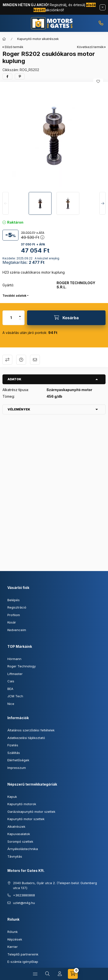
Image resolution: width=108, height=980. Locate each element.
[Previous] (6, 203)
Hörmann (14, 659)
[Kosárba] (66, 318)
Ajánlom (35, 360)
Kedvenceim (17, 630)
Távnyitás (15, 856)
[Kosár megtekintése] (73, 974)
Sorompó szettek (20, 841)
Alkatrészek (16, 827)
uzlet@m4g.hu (24, 903)
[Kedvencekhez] (98, 81)
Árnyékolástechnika (23, 849)
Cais (11, 681)
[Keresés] (47, 974)
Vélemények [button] (19, 409)
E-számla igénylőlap (23, 962)
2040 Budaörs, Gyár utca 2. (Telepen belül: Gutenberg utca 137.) (55, 885)
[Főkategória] (4, 39)
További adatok (14, 296)
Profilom (14, 615)
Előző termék (14, 47)
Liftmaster (15, 674)
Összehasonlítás (7, 360)
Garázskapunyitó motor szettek (31, 812)
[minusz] (20, 321)
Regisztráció (17, 607)
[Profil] (60, 974)
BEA (10, 689)
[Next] (102, 203)
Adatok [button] (15, 379)
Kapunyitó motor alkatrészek (38, 39)
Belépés (14, 600)
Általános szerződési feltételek (31, 730)
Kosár (12, 622)
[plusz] (20, 314)
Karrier (13, 947)
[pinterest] (20, 76)
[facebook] (7, 76)
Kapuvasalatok (19, 834)
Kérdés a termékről (21, 360)
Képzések (15, 939)
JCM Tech (15, 696)
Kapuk (12, 797)
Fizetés (13, 745)
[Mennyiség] (11, 318)
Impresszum (17, 768)
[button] (54, 136)
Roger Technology (22, 666)
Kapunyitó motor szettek (26, 819)
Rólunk (13, 932)
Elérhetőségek (18, 760)
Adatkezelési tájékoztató (26, 738)
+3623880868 (101, 23)
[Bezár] (103, 7)
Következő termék (90, 47)
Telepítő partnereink (23, 954)
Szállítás (14, 753)
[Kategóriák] (35, 974)
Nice (11, 704)
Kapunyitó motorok (22, 804)
